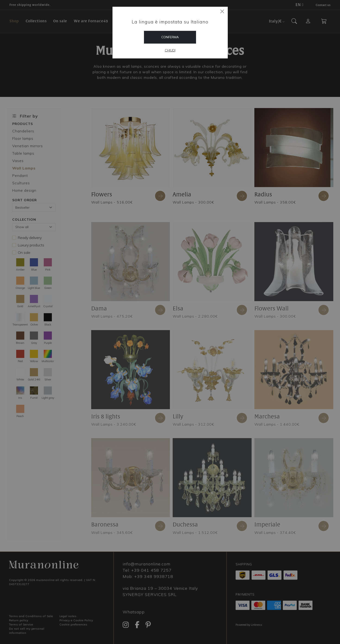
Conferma (170, 37)
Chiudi (170, 50)
